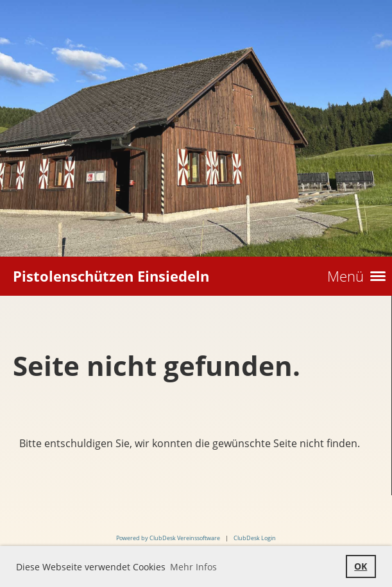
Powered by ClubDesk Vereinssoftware (168, 538)
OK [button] (361, 566)
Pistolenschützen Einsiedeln (111, 276)
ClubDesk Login (255, 538)
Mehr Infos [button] (193, 567)
